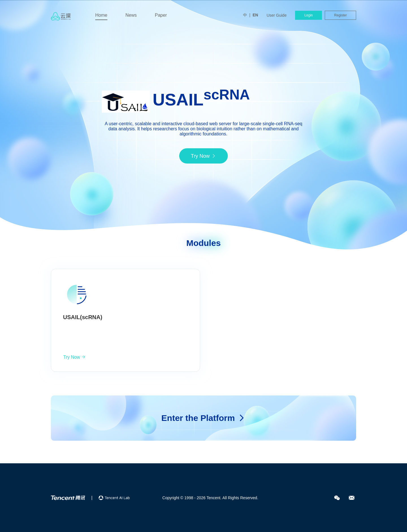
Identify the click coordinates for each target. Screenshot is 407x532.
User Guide (277, 15)
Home (101, 15)
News (131, 15)
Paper (161, 15)
